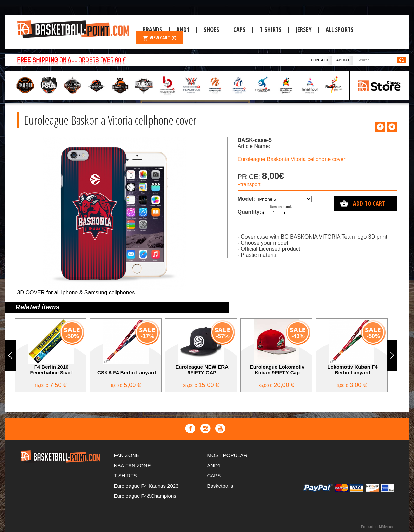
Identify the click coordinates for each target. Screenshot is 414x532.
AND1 (214, 465)
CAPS (239, 29)
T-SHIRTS (271, 29)
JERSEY (303, 29)
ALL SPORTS (339, 29)
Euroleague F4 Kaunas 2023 (146, 486)
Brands (152, 29)
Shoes (211, 29)
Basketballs (220, 486)
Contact (320, 60)
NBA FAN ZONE (132, 465)
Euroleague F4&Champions (145, 496)
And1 (183, 29)
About (343, 60)
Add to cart (369, 203)
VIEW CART (160, 37)
